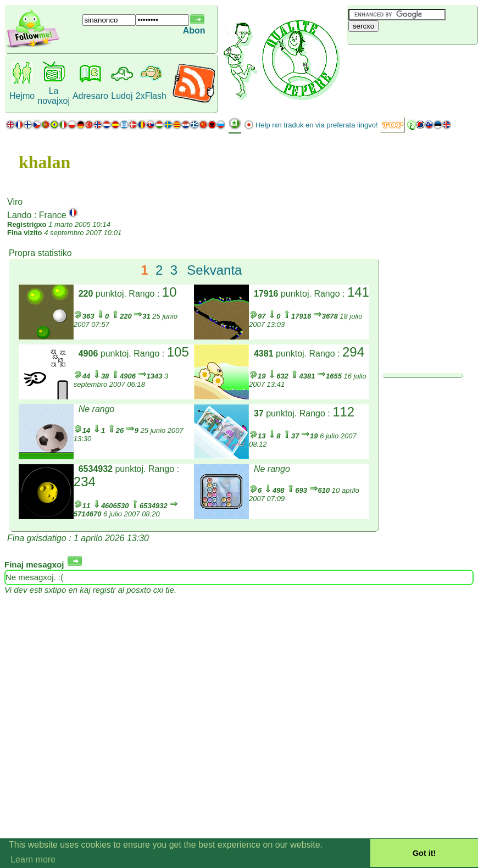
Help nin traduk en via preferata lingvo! (317, 125)
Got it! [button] (424, 853)
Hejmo (22, 96)
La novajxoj (54, 96)
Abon (194, 30)
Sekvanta (214, 270)
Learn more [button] (33, 859)
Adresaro (90, 96)
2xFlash (151, 96)
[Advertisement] (412, 63)
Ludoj (122, 96)
